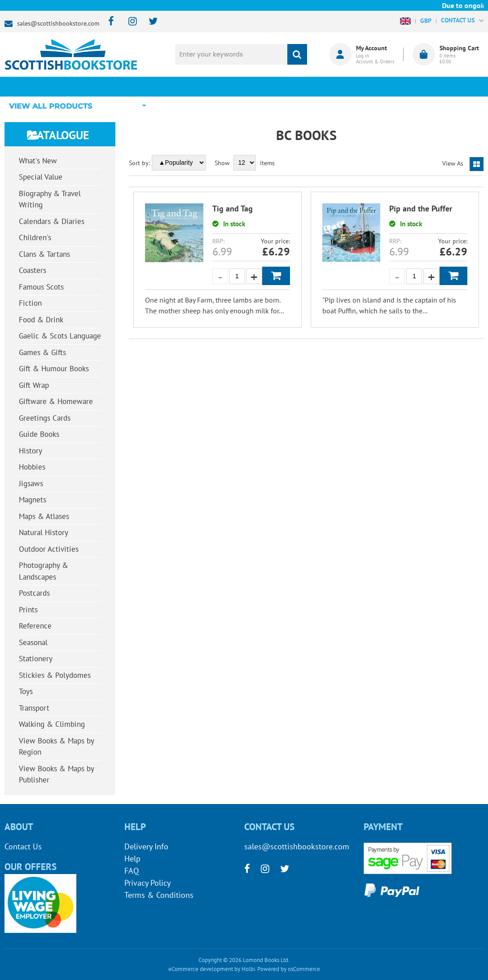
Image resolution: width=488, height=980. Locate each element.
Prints (28, 610)
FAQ (132, 871)
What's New (225, 86)
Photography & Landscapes (44, 571)
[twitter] (149, 22)
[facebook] (108, 22)
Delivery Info (146, 846)
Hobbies (32, 467)
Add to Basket (276, 276)
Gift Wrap (34, 385)
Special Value (41, 177)
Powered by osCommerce (289, 969)
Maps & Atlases (44, 516)
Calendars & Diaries (52, 221)
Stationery (36, 659)
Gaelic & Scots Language (60, 336)
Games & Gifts (42, 352)
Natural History (44, 532)
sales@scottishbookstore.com (58, 23)
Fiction (30, 303)
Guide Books (39, 434)
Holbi (248, 969)
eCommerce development (201, 969)
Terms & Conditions (159, 895)
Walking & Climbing (52, 724)
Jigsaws (31, 483)
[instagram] (129, 22)
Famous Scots (41, 287)
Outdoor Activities (49, 549)
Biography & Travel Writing (50, 199)
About (373, 86)
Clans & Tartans (44, 254)
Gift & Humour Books (54, 369)
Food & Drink (41, 320)
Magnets (33, 500)
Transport (34, 708)
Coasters (33, 270)
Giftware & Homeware (56, 401)
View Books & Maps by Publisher (57, 774)
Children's (35, 237)
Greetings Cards (45, 418)
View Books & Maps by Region (57, 747)
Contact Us (23, 846)
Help (132, 859)
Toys (26, 691)
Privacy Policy (147, 883)
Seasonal (33, 642)
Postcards (34, 593)
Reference (35, 626)
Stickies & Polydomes (55, 675)
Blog (299, 86)
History (31, 451)
